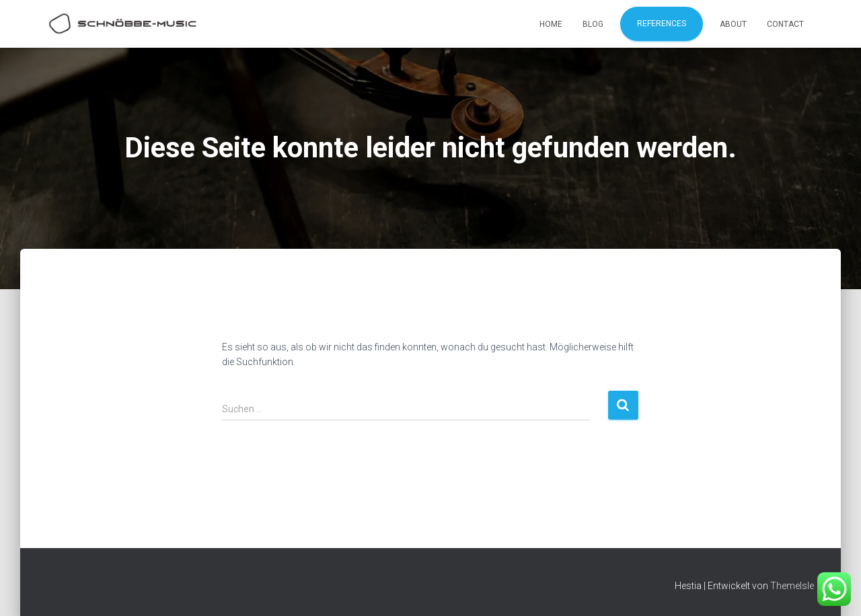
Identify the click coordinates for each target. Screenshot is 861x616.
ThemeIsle (792, 586)
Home (551, 24)
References (662, 24)
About (733, 24)
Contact (785, 24)
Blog (593, 24)
